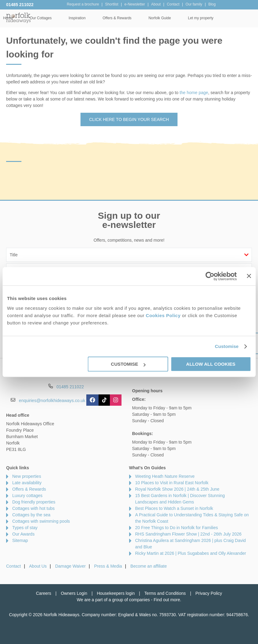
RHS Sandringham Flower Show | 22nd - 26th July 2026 (189, 534)
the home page (194, 93)
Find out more (167, 600)
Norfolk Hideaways (18, 18)
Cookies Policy (163, 315)
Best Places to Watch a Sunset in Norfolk (174, 508)
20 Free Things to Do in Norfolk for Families (177, 528)
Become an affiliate (149, 566)
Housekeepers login (116, 593)
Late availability (27, 483)
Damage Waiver (70, 566)
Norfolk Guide (196, 18)
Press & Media (108, 566)
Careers (43, 593)
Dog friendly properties (34, 502)
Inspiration (113, 18)
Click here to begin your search (129, 119)
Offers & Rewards (153, 18)
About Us (38, 566)
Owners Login (74, 593)
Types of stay (25, 528)
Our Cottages (77, 18)
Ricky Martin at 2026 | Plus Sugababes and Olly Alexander (191, 553)
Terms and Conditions (165, 593)
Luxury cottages (27, 496)
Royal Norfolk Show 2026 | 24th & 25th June (177, 489)
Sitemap (20, 540)
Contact (13, 566)
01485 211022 (20, 5)
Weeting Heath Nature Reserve (165, 476)
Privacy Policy (209, 593)
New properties (27, 476)
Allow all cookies (211, 364)
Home (44, 18)
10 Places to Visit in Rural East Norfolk (172, 483)
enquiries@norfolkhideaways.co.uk (52, 401)
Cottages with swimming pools (41, 521)
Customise (227, 346)
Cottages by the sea (31, 515)
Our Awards (23, 534)
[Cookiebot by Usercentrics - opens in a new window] (210, 276)
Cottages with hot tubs (34, 508)
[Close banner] (249, 276)
